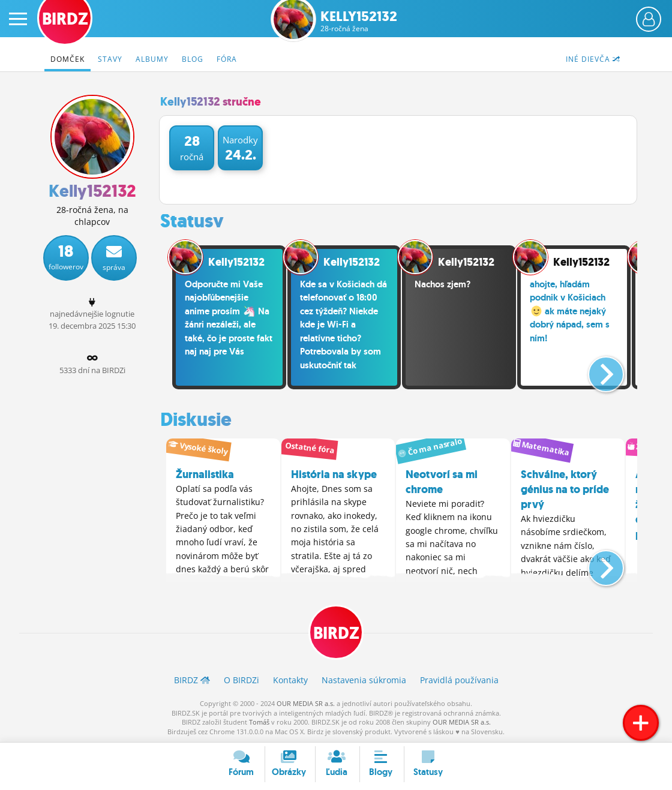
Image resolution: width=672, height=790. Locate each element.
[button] (596, 370)
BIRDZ (336, 633)
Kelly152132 (359, 21)
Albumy (152, 59)
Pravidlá (459, 680)
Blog (193, 59)
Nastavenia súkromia (364, 680)
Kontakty (290, 680)
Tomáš (259, 722)
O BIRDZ (241, 680)
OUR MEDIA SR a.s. (306, 703)
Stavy (110, 59)
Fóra (227, 59)
